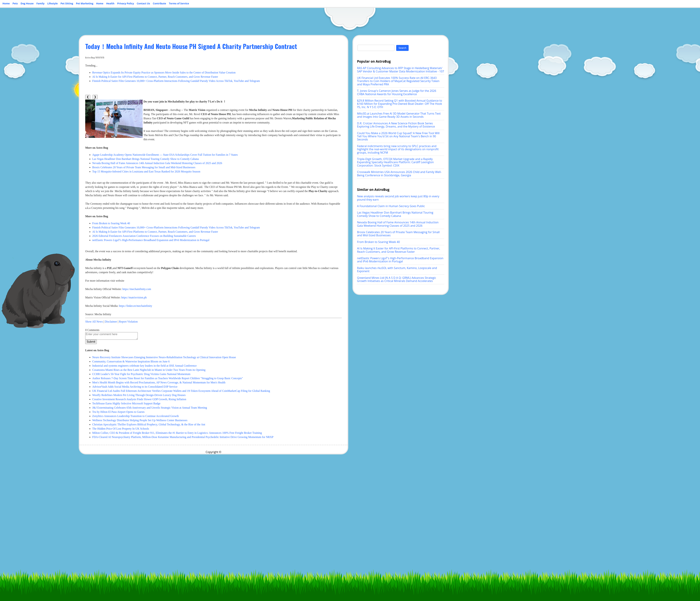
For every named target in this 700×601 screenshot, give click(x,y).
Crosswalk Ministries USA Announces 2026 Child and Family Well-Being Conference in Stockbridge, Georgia (399, 174)
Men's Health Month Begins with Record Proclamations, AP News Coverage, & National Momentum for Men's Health (159, 382)
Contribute (159, 3)
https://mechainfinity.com (137, 289)
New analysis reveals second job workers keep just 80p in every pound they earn (398, 198)
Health (110, 3)
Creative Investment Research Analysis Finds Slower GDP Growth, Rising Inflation (139, 399)
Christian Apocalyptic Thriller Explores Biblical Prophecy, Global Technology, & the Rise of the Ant (149, 424)
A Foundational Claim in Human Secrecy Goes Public (391, 206)
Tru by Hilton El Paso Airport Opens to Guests (118, 412)
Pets (15, 3)
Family (40, 3)
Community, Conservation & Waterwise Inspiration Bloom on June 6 (131, 361)
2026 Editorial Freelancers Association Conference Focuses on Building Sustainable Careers (144, 236)
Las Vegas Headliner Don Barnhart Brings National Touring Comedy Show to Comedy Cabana (146, 159)
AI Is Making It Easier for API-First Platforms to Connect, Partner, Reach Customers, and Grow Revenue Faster (155, 77)
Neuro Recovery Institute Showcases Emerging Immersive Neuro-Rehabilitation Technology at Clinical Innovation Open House (164, 357)
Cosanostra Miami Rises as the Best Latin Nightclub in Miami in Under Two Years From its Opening (149, 370)
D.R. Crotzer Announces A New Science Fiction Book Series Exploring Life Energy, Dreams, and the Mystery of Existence (396, 125)
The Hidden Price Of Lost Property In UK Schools (121, 429)
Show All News (94, 322)
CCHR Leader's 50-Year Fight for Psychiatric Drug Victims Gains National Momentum (141, 374)
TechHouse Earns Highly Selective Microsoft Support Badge (126, 403)
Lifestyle (52, 3)
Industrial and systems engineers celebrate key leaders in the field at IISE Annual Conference (144, 366)
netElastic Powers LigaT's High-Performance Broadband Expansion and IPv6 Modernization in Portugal (151, 240)
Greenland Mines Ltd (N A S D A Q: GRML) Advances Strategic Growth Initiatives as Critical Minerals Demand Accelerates (397, 279)
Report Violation (128, 322)
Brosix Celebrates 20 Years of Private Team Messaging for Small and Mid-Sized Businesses (144, 167)
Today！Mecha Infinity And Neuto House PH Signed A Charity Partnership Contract (191, 46)
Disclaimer (111, 322)
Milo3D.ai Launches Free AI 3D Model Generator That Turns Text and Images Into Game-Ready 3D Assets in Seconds (399, 115)
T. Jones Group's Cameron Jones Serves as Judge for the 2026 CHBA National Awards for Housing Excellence (397, 92)
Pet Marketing (85, 3)
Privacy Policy (126, 3)
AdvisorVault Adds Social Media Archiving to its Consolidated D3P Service (135, 387)
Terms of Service (179, 3)
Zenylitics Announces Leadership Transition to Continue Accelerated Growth (136, 416)
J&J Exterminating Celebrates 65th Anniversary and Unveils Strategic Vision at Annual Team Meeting (150, 408)
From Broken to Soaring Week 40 (111, 223)
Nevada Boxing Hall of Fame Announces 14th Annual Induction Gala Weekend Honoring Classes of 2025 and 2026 (157, 163)
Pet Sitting (67, 3)
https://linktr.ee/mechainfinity (136, 306)
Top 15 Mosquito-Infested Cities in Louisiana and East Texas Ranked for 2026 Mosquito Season (146, 172)
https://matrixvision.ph (134, 297)
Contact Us (143, 3)
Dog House (27, 3)
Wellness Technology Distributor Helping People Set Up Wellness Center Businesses (140, 420)
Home (6, 3)
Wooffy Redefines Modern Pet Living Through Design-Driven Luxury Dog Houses (139, 395)
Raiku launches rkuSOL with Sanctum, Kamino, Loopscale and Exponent (397, 270)
